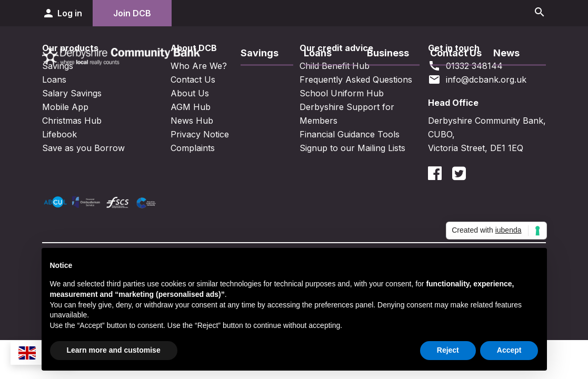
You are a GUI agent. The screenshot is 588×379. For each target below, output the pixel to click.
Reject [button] (448, 350)
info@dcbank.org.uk (477, 79)
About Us (190, 93)
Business (388, 53)
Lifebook (59, 134)
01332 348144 (465, 66)
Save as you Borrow (83, 148)
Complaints (193, 148)
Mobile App (65, 107)
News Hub (192, 121)
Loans (318, 53)
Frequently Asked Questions (356, 79)
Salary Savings (72, 93)
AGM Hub (191, 107)
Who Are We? (199, 66)
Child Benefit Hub (335, 66)
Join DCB (132, 13)
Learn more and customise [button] (114, 350)
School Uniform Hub (342, 93)
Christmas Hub (72, 121)
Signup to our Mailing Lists (352, 148)
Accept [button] (509, 350)
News (506, 53)
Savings (260, 53)
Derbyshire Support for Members (347, 114)
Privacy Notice (200, 134)
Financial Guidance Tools (350, 134)
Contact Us (456, 53)
